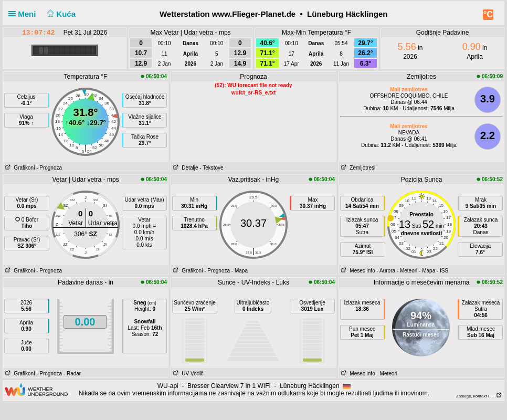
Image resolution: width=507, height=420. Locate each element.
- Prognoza (49, 168)
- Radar (72, 374)
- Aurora (386, 271)
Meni (24, 14)
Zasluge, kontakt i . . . (479, 396)
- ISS (442, 271)
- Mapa (240, 271)
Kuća (60, 14)
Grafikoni (19, 168)
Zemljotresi (357, 168)
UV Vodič (187, 374)
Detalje (184, 168)
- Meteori (407, 271)
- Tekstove (211, 168)
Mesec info (357, 271)
